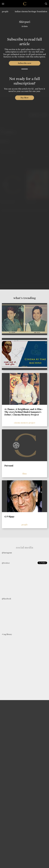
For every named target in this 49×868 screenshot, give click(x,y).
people (5, 11)
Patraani (9, 466)
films (25, 474)
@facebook (6, 599)
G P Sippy (9, 517)
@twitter (6, 563)
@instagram (7, 553)
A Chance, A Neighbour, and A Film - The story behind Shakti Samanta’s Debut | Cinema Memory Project (24, 412)
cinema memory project (25, 423)
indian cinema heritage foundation (31, 11)
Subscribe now (24, 63)
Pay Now (25, 98)
